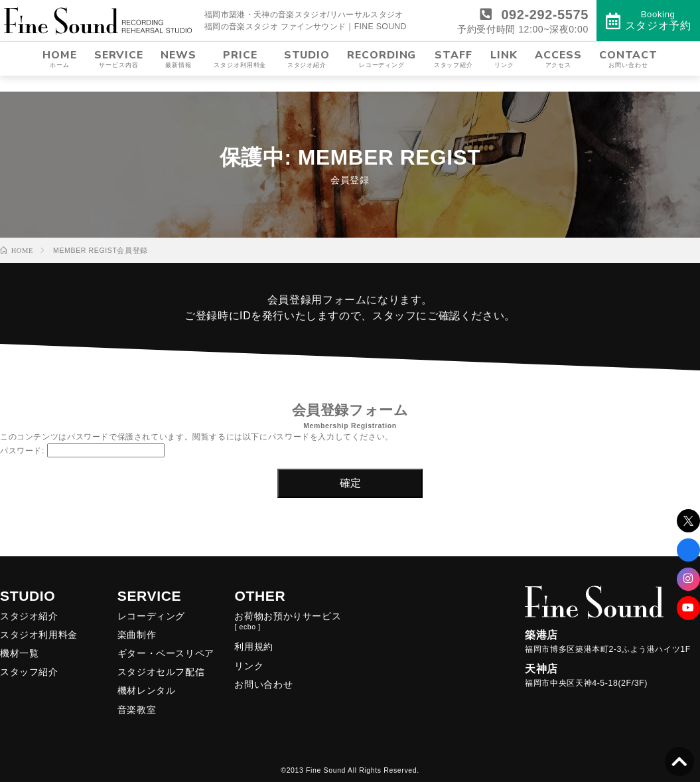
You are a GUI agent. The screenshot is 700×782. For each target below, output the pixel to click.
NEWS (178, 75)
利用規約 (253, 647)
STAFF (454, 75)
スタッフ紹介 (29, 672)
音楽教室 (137, 710)
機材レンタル (147, 690)
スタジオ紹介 (29, 616)
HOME (60, 75)
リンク (249, 666)
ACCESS (558, 75)
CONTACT (628, 75)
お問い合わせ (263, 684)
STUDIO (307, 75)
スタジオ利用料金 (39, 635)
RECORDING (382, 75)
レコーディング (151, 616)
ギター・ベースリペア (166, 653)
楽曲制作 (137, 635)
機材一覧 (19, 653)
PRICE (240, 75)
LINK (504, 75)
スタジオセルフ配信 (161, 672)
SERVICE (119, 75)
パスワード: (82, 451)
